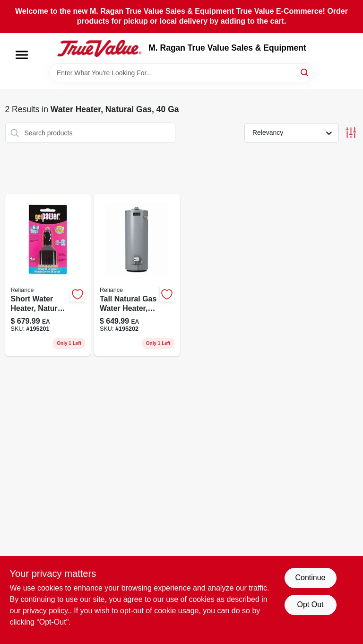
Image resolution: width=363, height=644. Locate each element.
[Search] (305, 72)
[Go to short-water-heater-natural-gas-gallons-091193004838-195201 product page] (48, 275)
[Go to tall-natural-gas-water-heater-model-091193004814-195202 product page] (137, 275)
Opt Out (310, 604)
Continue (310, 578)
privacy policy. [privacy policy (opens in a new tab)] (46, 611)
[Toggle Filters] (351, 133)
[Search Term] (181, 73)
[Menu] (22, 55)
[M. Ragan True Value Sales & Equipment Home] (99, 48)
